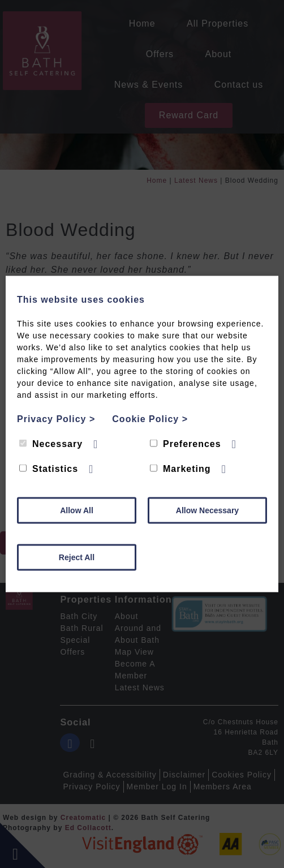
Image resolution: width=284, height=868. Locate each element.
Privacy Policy (56, 419)
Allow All (77, 510)
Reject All (77, 557)
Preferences (186, 444)
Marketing (180, 469)
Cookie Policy (150, 419)
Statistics (49, 469)
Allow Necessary (207, 510)
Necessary (51, 444)
